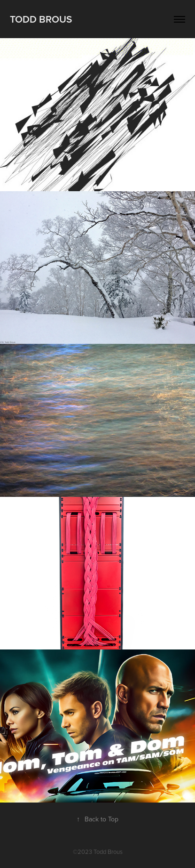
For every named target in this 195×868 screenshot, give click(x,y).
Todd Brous (41, 19)
